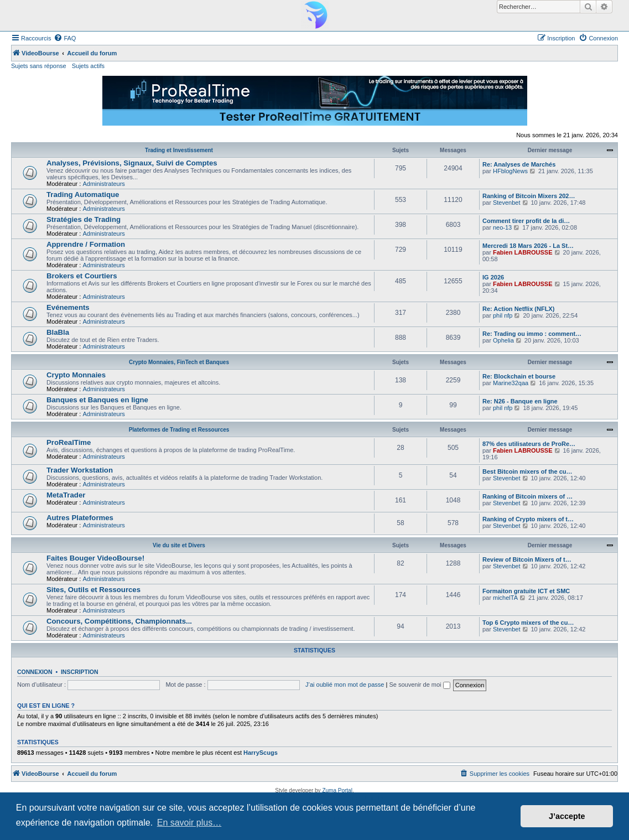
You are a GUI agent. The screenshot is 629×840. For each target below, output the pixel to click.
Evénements (68, 307)
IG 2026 (493, 277)
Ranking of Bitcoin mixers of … (527, 496)
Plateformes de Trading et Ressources (179, 430)
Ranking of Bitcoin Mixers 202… (529, 196)
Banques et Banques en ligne (97, 400)
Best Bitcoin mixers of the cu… (527, 471)
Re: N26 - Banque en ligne (520, 401)
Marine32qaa (511, 383)
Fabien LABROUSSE (523, 252)
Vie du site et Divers (179, 545)
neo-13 (502, 227)
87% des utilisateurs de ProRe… (529, 444)
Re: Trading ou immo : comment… (532, 334)
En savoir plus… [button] (189, 823)
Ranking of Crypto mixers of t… (528, 519)
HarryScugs (261, 753)
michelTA (505, 598)
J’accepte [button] (567, 816)
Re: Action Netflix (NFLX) (518, 309)
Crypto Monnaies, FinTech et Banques (179, 362)
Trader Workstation (80, 470)
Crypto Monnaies (76, 375)
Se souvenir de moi (419, 685)
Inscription (80, 672)
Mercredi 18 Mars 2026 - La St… (528, 246)
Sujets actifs (88, 66)
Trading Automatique (83, 195)
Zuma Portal (337, 790)
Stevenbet (507, 203)
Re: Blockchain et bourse (519, 376)
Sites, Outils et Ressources (93, 590)
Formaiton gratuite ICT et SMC (526, 591)
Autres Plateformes (80, 518)
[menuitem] (65, 38)
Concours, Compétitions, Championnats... (119, 621)
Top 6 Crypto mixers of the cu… (528, 623)
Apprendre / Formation (86, 244)
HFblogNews (510, 171)
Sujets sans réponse (39, 66)
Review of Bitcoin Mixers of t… (527, 559)
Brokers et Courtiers (82, 276)
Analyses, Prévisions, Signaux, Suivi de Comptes (132, 163)
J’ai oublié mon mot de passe (345, 685)
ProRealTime (69, 442)
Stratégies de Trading (84, 219)
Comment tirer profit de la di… (526, 221)
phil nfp (503, 315)
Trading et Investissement (179, 150)
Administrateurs (103, 184)
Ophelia (503, 340)
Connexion (35, 672)
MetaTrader (66, 495)
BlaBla (58, 332)
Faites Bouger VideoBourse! (95, 558)
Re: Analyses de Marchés (519, 164)
